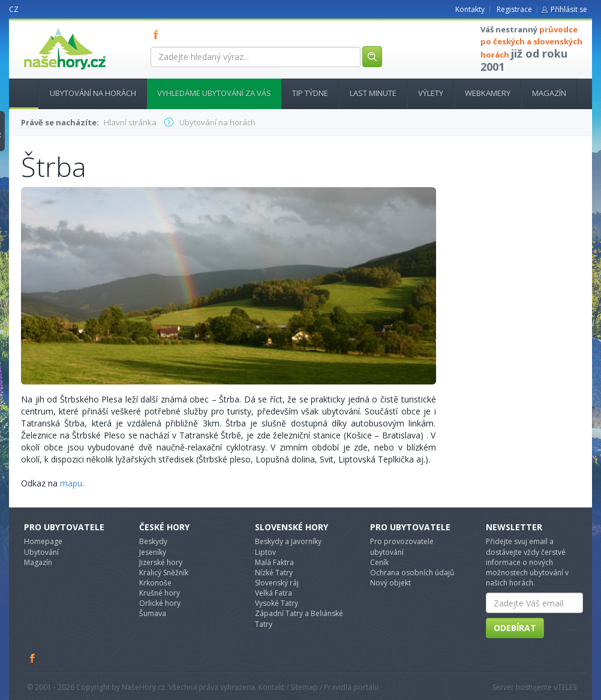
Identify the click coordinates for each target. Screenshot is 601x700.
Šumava (153, 613)
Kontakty (470, 9)
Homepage (43, 541)
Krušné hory (160, 593)
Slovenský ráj (277, 583)
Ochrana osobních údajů (412, 573)
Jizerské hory (161, 562)
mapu (71, 483)
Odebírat (515, 628)
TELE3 (567, 687)
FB (158, 34)
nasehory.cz (43, 28)
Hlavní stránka (19, 93)
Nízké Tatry (274, 573)
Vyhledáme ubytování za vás (214, 93)
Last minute (373, 93)
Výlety (431, 93)
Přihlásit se (569, 9)
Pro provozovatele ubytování (402, 546)
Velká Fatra (274, 593)
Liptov (265, 552)
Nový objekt (390, 583)
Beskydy (153, 541)
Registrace (514, 9)
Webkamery (488, 93)
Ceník (379, 562)
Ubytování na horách (93, 93)
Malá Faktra (274, 562)
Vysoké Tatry (277, 603)
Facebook (33, 658)
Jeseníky (153, 552)
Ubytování (41, 552)
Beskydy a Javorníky (288, 541)
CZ (14, 9)
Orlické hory (160, 603)
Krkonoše (155, 583)
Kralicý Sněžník (164, 573)
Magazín (549, 93)
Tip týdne (310, 93)
